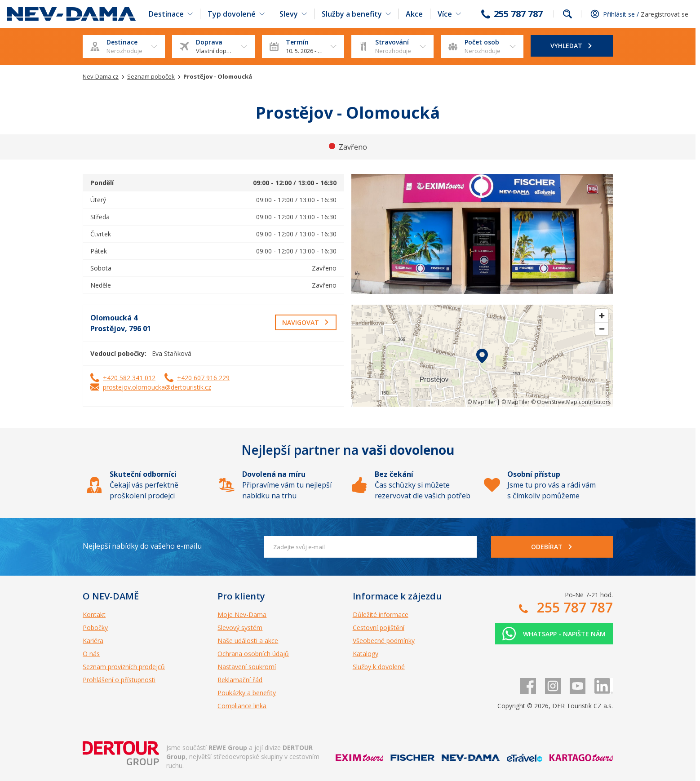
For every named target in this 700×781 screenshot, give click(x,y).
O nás (91, 654)
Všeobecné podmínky (384, 641)
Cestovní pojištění (379, 628)
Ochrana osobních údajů (253, 654)
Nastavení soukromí (247, 667)
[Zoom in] (602, 316)
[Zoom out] (602, 329)
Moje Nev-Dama (242, 615)
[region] (482, 356)
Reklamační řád (240, 680)
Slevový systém (240, 628)
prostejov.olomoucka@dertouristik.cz (157, 387)
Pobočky (95, 628)
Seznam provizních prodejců (124, 667)
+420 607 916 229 (203, 378)
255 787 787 (518, 14)
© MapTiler (481, 402)
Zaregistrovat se (665, 14)
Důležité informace (381, 615)
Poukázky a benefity (247, 693)
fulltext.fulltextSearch (567, 14)
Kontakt (94, 615)
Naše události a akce (248, 641)
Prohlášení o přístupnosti (119, 680)
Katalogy (366, 654)
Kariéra (93, 641)
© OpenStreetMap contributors (571, 402)
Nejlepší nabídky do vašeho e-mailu (142, 546)
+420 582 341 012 (129, 378)
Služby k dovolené (379, 667)
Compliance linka (242, 706)
